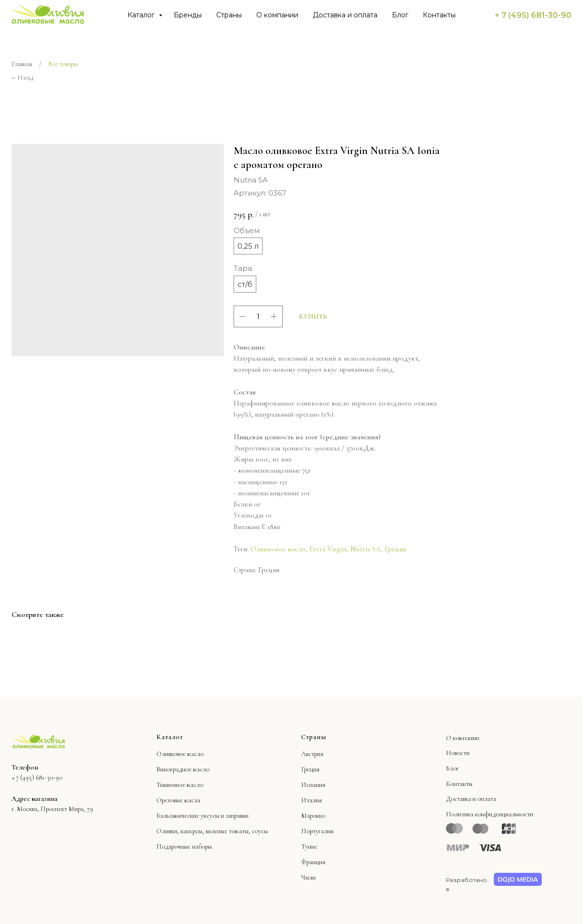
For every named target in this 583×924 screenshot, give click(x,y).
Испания (313, 785)
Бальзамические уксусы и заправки (202, 816)
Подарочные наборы (184, 847)
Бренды (188, 15)
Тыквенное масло (180, 785)
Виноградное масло (183, 769)
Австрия (312, 754)
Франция (313, 862)
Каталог (142, 15)
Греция (395, 549)
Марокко (313, 816)
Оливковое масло (278, 549)
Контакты (439, 15)
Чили (308, 877)
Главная (22, 64)
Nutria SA (366, 549)
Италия (312, 800)
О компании (277, 15)
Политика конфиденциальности (490, 814)
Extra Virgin (328, 549)
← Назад (22, 77)
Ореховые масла (178, 800)
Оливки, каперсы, (180, 831)
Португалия (317, 831)
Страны (229, 15)
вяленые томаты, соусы (237, 831)
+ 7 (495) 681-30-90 (533, 15)
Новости (458, 753)
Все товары (63, 64)
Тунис (309, 847)
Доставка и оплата (345, 15)
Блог (400, 15)
